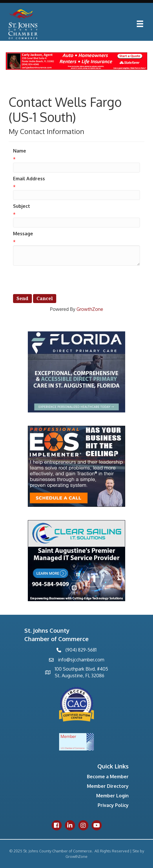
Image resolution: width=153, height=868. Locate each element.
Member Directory (108, 786)
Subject (22, 206)
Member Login (112, 796)
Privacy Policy (113, 805)
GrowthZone (90, 309)
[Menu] (140, 24)
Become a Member (108, 777)
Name (20, 151)
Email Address (29, 179)
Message (23, 234)
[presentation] (57, 280)
